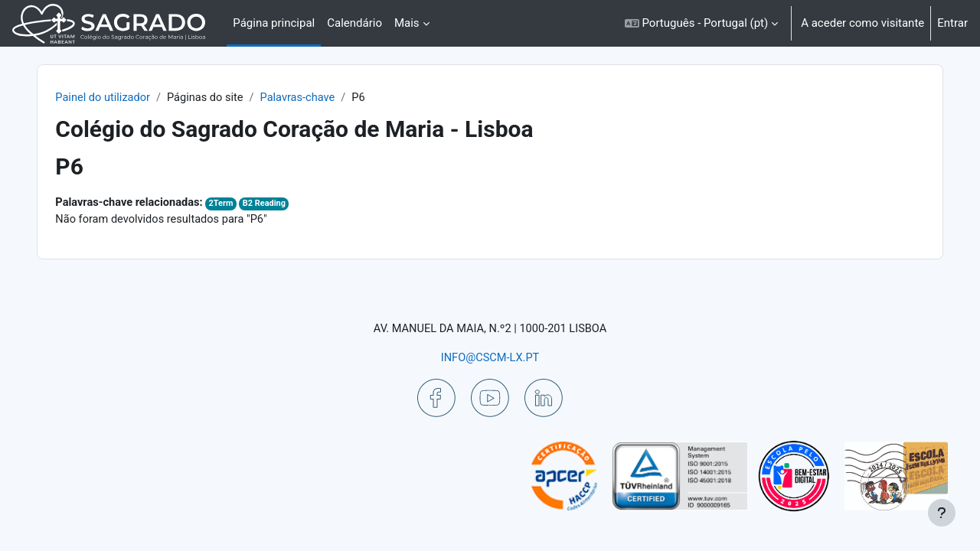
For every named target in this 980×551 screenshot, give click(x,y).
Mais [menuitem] (407, 23)
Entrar (952, 23)
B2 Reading (297, 205)
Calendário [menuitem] (354, 23)
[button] (701, 23)
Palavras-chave (331, 98)
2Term (253, 205)
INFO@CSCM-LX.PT (490, 357)
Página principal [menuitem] (274, 23)
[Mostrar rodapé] (942, 513)
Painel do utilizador (131, 98)
